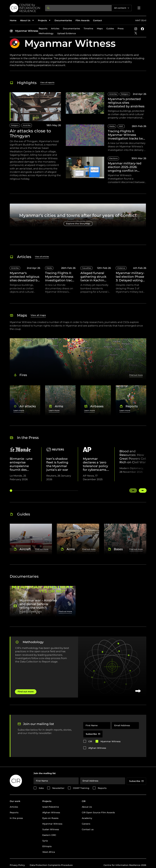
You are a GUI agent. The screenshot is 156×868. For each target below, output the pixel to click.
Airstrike (27, 125)
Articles (55, 29)
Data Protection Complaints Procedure (51, 865)
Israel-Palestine (51, 807)
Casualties (86, 268)
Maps (100, 29)
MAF (121, 126)
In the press (16, 818)
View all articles (42, 257)
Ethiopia (47, 846)
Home (13, 20)
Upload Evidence (66, 33)
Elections (113, 158)
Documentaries (63, 20)
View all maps (38, 315)
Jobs (41, 788)
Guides (110, 29)
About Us (87, 807)
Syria (45, 841)
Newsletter (58, 788)
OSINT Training (81, 788)
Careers (86, 824)
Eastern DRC (49, 835)
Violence (121, 268)
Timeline (88, 29)
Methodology (46, 33)
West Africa (49, 852)
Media (112, 126)
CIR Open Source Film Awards (98, 812)
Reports (43, 29)
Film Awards (82, 20)
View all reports (47, 82)
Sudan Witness (51, 829)
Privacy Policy (17, 865)
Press (121, 29)
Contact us (88, 829)
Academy (87, 818)
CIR (90, 741)
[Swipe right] (143, 490)
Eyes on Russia (50, 818)
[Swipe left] (133, 490)
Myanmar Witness (27, 31)
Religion (15, 125)
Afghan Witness (97, 748)
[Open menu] (139, 8)
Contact (97, 20)
